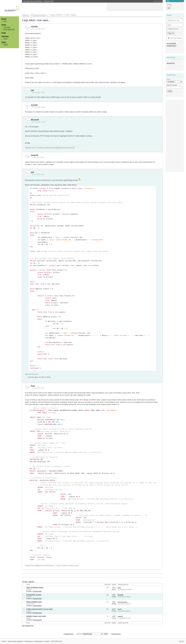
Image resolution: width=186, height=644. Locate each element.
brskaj (6, 39)
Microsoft (35, 120)
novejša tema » (116, 634)
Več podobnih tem (28, 626)
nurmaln (34, 26)
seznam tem (171, 63)
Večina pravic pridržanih (15, 641)
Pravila (4, 641)
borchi (120, 609)
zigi (32, 90)
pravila (6, 45)
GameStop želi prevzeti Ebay (38, 1)
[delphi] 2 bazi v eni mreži (36, 616)
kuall (119, 588)
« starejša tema (68, 634)
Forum (4, 25)
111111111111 (31, 604)
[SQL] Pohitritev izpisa (35, 587)
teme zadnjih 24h (9, 29)
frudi (33, 386)
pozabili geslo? (171, 46)
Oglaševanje (39, 641)
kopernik (35, 155)
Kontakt (47, 641)
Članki (4, 33)
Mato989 (29, 597)
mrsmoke (29, 589)
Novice (4, 19)
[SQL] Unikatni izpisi (34, 602)
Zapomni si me (172, 29)
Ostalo (4, 42)
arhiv (5, 21)
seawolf (28, 618)
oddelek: (89, 634)
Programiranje (37, 591)
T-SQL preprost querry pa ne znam (39, 609)
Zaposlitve (5, 36)
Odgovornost (29, 641)
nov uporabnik (171, 43)
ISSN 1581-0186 (57, 641)
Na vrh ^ (182, 641)
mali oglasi (7, 27)
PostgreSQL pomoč (34, 595)
